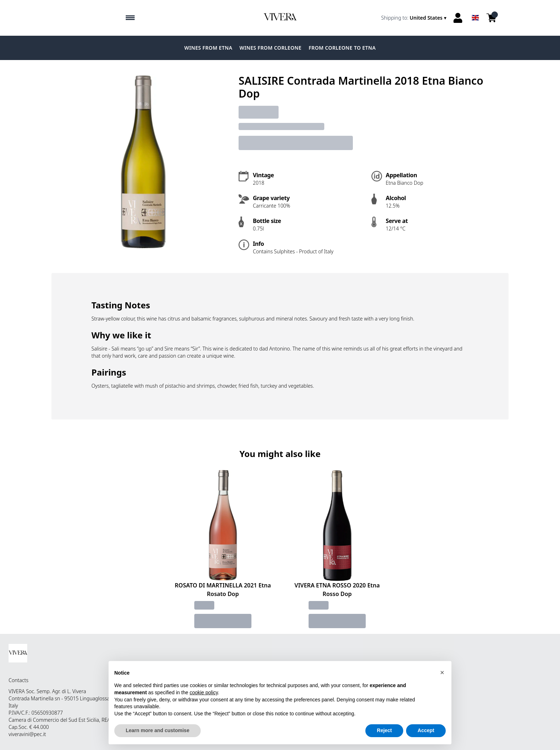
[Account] (458, 18)
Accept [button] (426, 731)
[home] (280, 18)
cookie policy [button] (204, 692)
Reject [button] (384, 731)
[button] (442, 672)
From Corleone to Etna (342, 48)
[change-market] (414, 18)
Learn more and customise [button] (157, 731)
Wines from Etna (208, 48)
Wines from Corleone (270, 48)
